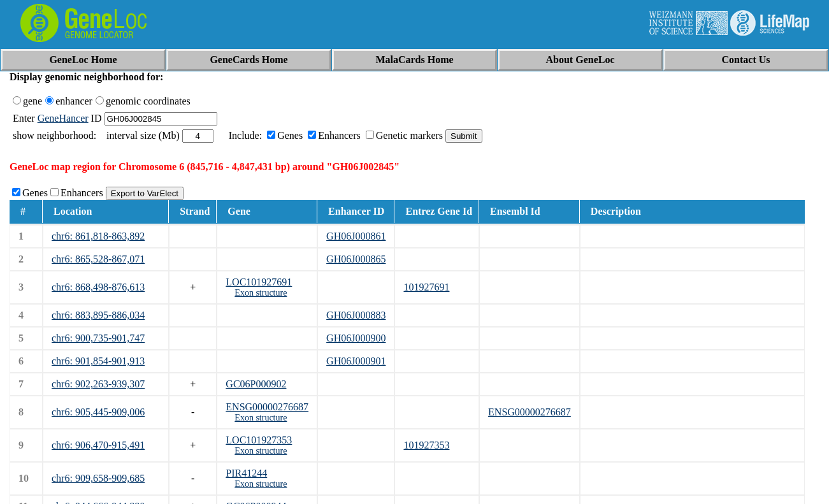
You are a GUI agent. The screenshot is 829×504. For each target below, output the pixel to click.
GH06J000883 (356, 315)
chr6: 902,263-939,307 (98, 384)
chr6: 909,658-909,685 (98, 478)
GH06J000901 (356, 361)
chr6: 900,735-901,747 (98, 338)
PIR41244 (246, 473)
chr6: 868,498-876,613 (98, 287)
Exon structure (261, 293)
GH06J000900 (356, 338)
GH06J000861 (356, 236)
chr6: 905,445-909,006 (98, 412)
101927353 (426, 445)
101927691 (426, 287)
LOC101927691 (259, 282)
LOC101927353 (259, 440)
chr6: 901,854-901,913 (98, 361)
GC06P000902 (256, 384)
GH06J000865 (356, 259)
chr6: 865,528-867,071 (98, 259)
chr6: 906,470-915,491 (98, 445)
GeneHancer (63, 118)
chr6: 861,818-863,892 (98, 236)
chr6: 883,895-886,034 (98, 315)
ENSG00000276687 (267, 407)
